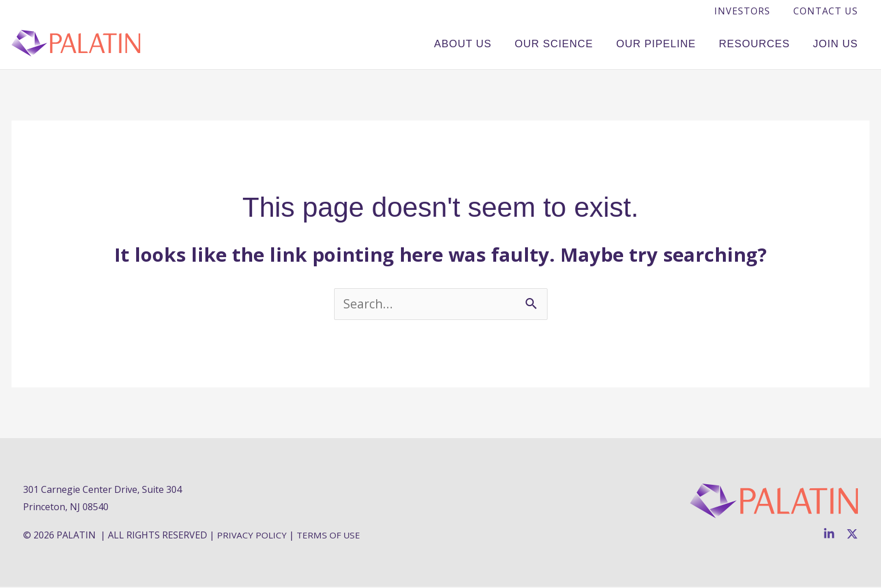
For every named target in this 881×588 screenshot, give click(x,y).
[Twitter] (852, 535)
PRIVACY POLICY (252, 536)
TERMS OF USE (330, 536)
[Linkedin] (829, 535)
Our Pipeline (670, 43)
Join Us (838, 43)
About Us (489, 43)
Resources (763, 43)
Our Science (574, 43)
